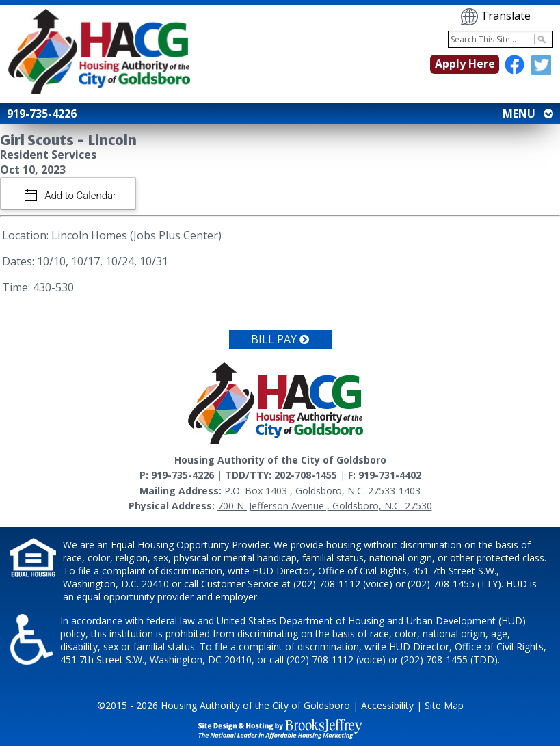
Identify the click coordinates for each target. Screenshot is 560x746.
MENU (526, 114)
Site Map (444, 705)
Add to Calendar (80, 196)
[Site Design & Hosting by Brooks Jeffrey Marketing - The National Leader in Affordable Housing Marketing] (280, 728)
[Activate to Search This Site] (540, 39)
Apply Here (465, 64)
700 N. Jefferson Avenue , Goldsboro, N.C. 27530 (325, 506)
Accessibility (387, 705)
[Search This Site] (501, 39)
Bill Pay (280, 339)
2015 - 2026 (132, 705)
